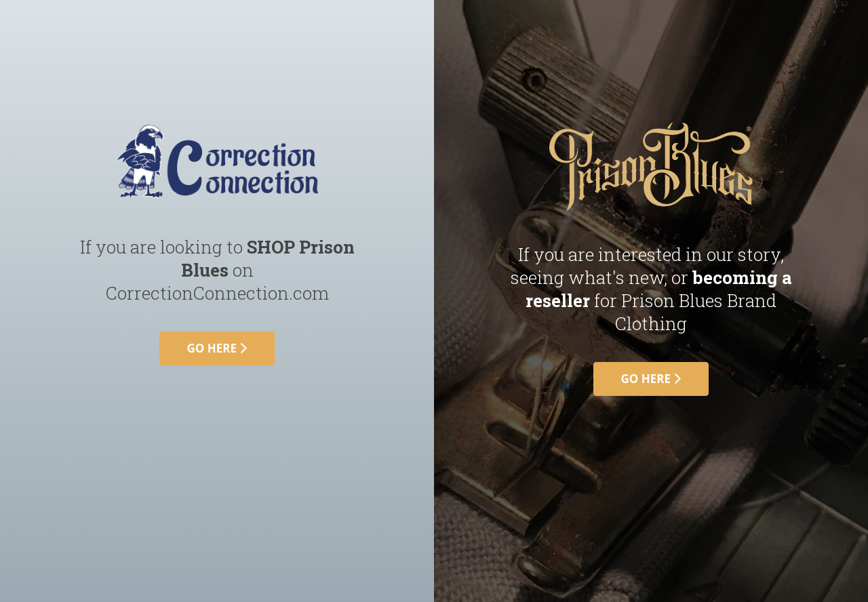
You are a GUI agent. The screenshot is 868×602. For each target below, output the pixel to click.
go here (217, 348)
